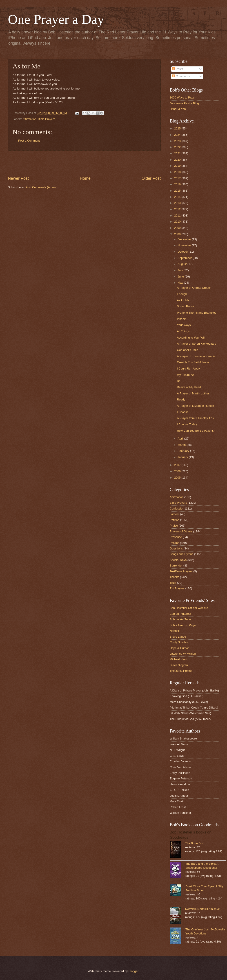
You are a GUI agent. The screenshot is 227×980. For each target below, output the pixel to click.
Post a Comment (29, 141)
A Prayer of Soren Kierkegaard (197, 344)
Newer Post (18, 178)
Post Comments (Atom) (41, 187)
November (185, 245)
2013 (178, 203)
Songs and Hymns (181, 554)
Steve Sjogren (179, 665)
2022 (178, 147)
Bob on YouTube (180, 619)
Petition (175, 520)
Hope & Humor (179, 648)
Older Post (151, 178)
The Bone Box (194, 843)
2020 (178, 160)
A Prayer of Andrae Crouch (194, 288)
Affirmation (29, 119)
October (183, 252)
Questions (176, 548)
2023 (178, 141)
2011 (178, 215)
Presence (176, 537)
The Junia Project (181, 671)
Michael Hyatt (178, 659)
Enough (182, 294)
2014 (178, 197)
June (181, 277)
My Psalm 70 (185, 375)
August (182, 264)
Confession (177, 509)
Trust (173, 583)
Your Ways (184, 325)
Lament (175, 514)
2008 (178, 234)
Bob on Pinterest (180, 614)
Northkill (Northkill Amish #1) (203, 909)
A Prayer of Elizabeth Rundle (195, 406)
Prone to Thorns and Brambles (197, 313)
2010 (178, 222)
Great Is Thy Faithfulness (193, 362)
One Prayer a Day (56, 19)
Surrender (176, 565)
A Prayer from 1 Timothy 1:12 (196, 418)
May (181, 283)
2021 (178, 153)
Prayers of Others (181, 531)
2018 (178, 172)
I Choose (183, 412)
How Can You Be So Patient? (196, 431)
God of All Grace (187, 350)
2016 (178, 184)
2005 (178, 478)
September (185, 258)
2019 (178, 166)
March (182, 445)
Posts (178, 69)
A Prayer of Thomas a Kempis (196, 356)
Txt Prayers (177, 588)
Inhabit (181, 319)
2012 (178, 209)
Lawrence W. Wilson (183, 654)
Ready (181, 399)
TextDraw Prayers (181, 571)
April (181, 439)
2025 (178, 128)
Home (85, 178)
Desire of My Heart (189, 387)
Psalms (174, 543)
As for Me (183, 300)
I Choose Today (187, 424)
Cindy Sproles (179, 642)
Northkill (175, 631)
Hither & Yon (178, 109)
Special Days (178, 560)
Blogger (134, 971)
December (185, 239)
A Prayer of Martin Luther (193, 393)
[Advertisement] (84, 163)
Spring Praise (186, 306)
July (180, 270)
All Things (183, 331)
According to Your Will (191, 338)
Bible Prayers (47, 119)
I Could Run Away (188, 369)
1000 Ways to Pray (182, 97)
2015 (178, 191)
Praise (174, 526)
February (184, 451)
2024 (178, 135)
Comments (181, 76)
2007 (178, 465)
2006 (178, 471)
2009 (178, 228)
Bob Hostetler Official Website (189, 608)
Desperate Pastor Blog (184, 103)
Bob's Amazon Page (183, 625)
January (183, 457)
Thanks (174, 577)
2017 (178, 178)
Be (179, 381)
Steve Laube (178, 637)
